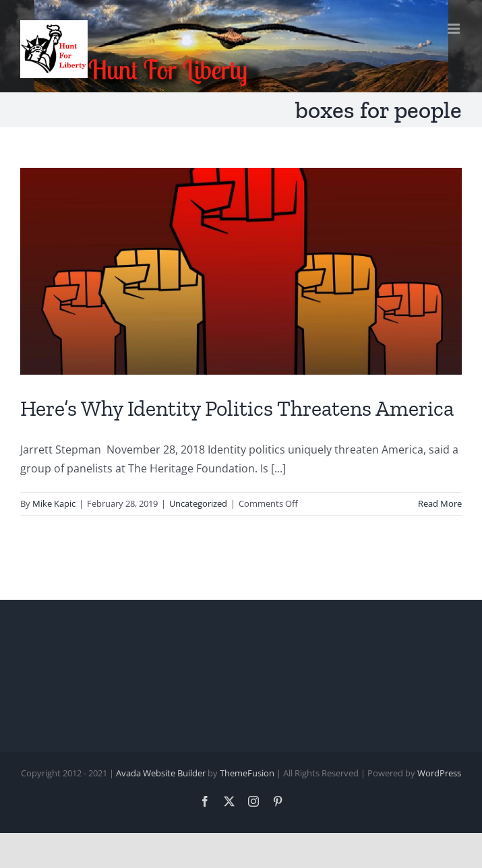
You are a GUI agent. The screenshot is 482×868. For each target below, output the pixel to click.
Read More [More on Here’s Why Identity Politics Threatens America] (440, 503)
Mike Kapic (54, 503)
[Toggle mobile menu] (455, 29)
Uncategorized (198, 503)
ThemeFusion (247, 773)
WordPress (439, 773)
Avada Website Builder (161, 773)
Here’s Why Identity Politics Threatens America (237, 408)
